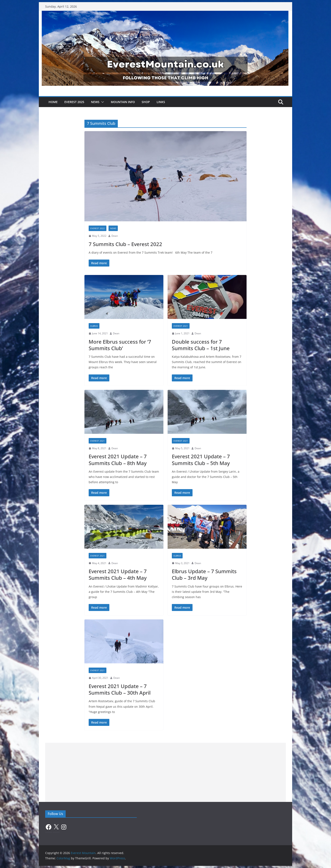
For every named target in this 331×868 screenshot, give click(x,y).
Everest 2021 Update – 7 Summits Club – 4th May (118, 574)
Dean (115, 236)
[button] (102, 102)
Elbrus (94, 326)
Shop (146, 102)
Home (53, 102)
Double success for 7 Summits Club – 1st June (201, 345)
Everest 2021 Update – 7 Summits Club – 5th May (201, 460)
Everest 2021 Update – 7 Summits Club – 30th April (120, 689)
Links (161, 102)
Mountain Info (123, 102)
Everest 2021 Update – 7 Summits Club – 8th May (118, 460)
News (95, 102)
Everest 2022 (98, 228)
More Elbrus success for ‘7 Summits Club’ (120, 345)
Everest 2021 (181, 326)
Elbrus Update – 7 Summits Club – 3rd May (204, 574)
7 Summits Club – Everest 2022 (125, 244)
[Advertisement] (165, 772)
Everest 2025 (74, 102)
